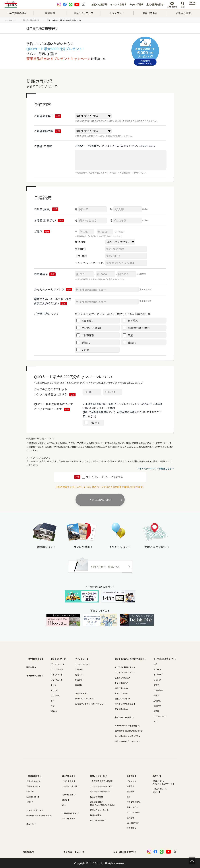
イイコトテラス (69, 818)
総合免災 (79, 680)
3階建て (54, 711)
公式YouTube (33, 797)
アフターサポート (34, 810)
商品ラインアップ (83, 13)
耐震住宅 (157, 706)
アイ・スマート (57, 675)
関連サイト (157, 776)
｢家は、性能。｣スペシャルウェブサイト (163, 782)
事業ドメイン (132, 807)
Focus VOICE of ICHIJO (85, 699)
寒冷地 (156, 711)
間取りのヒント (122, 699)
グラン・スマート (58, 664)
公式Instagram (33, 781)
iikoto (65, 800)
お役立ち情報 (183, 13)
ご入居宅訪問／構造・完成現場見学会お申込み (103, 803)
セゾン (54, 685)
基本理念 (130, 786)
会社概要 (130, 791)
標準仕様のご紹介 (34, 675)
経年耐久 (79, 685)
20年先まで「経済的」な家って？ (128, 731)
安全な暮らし (121, 709)
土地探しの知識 (122, 678)
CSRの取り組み (133, 823)
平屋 (53, 706)
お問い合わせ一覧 (97, 776)
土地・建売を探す (155, 4)
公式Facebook (33, 786)
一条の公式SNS (33, 776)
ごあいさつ (131, 781)
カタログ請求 (136, 4)
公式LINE (30, 791)
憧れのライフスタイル (125, 704)
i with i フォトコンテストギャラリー (90, 704)
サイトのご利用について (124, 852)
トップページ (11, 20)
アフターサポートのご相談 (101, 786)
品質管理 (130, 818)
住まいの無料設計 (97, 820)
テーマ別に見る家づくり (164, 659)
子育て (156, 685)
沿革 (129, 797)
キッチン (157, 669)
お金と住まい (121, 683)
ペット (156, 722)
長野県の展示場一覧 (32, 20)
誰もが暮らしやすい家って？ (127, 736)
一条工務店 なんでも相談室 (101, 781)
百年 (53, 701)
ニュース (30, 824)
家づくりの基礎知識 (124, 667)
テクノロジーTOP (83, 664)
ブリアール (55, 695)
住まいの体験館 (97, 797)
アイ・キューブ (57, 680)
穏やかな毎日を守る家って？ (127, 741)
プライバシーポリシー (73, 852)
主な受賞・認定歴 (134, 802)
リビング (157, 680)
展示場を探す (68, 776)
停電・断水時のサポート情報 (39, 815)
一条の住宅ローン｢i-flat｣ (160, 790)
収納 (155, 664)
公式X (29, 802)
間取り (156, 695)
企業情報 (130, 776)
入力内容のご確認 (100, 500)
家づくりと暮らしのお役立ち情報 (129, 659)
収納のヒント (121, 693)
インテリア (158, 675)
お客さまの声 (150, 13)
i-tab (64, 805)
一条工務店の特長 (17, 13)
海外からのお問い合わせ (100, 791)
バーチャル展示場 (70, 786)
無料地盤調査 (96, 815)
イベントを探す (118, 4)
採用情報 (131, 828)
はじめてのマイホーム (125, 672)
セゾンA (54, 690)
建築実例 (50, 13)
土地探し (157, 701)
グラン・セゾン (57, 669)
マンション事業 (133, 812)
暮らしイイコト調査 (123, 717)
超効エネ (79, 675)
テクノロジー (117, 13)
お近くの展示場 (99, 4)
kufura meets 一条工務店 (127, 726)
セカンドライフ (160, 716)
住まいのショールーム (99, 810)
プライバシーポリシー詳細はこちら (154, 469)
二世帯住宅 (158, 690)
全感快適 (79, 669)
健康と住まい (121, 688)
